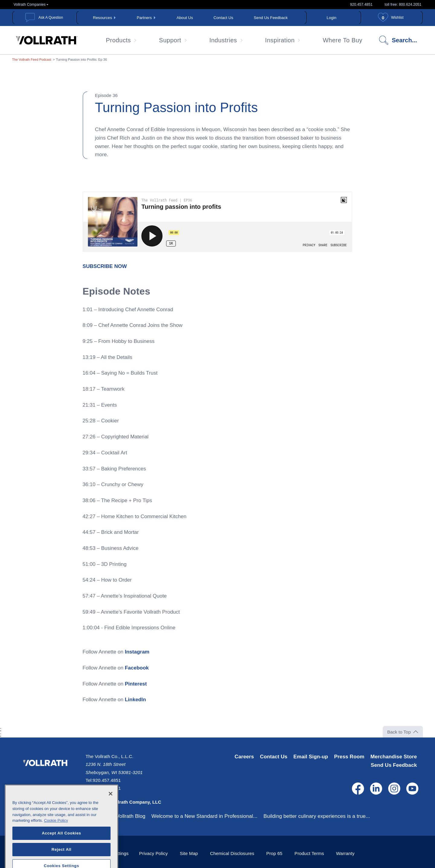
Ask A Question (51, 18)
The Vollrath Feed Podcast (32, 60)
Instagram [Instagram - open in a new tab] (137, 652)
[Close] (111, 811)
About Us (185, 18)
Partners (144, 18)
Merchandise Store (394, 757)
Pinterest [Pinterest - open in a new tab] (136, 684)
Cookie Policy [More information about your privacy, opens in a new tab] (56, 837)
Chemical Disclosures (232, 853)
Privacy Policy (154, 853)
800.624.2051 (107, 788)
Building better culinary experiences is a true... (317, 816)
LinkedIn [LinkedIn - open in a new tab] (135, 700)
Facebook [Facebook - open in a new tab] (137, 668)
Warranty (345, 853)
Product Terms (309, 853)
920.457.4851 (361, 5)
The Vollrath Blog (126, 816)
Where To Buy (342, 40)
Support (170, 40)
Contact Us (223, 18)
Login (331, 18)
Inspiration (280, 40)
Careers (244, 757)
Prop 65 (274, 853)
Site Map (189, 853)
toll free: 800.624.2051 (403, 5)
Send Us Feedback (271, 18)
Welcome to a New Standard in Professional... (204, 816)
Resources (103, 18)
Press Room (349, 757)
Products (118, 40)
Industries (223, 40)
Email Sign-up (311, 757)
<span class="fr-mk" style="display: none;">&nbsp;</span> (217, 222)
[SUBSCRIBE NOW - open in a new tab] (105, 266)
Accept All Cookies (61, 850)
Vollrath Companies (30, 5)
